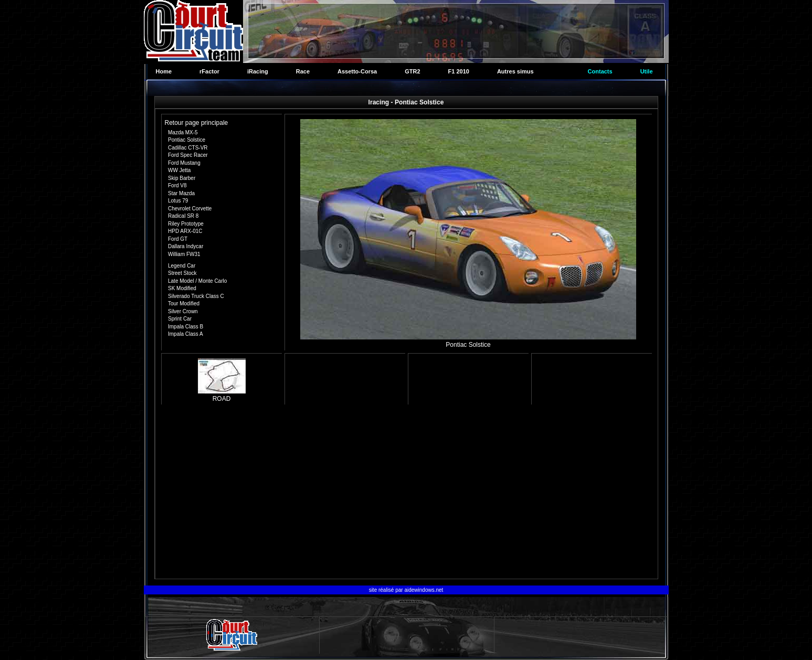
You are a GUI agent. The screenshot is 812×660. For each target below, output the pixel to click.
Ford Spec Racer (188, 155)
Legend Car (182, 266)
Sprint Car (180, 319)
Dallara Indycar (186, 246)
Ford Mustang (184, 163)
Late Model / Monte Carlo (197, 281)
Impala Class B (186, 327)
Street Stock (182, 273)
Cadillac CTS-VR (188, 148)
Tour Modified (184, 304)
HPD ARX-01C (185, 231)
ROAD (222, 395)
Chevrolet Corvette (190, 209)
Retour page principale (197, 123)
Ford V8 (177, 185)
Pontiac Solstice (187, 140)
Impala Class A (186, 334)
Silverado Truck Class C (196, 296)
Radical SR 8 (183, 216)
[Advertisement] (407, 493)
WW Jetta (179, 170)
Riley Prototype (186, 224)
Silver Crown (183, 311)
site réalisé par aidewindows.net (406, 590)
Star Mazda (181, 193)
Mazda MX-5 (183, 132)
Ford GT (178, 239)
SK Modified (182, 288)
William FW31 (184, 254)
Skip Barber (182, 178)
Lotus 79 (178, 201)
